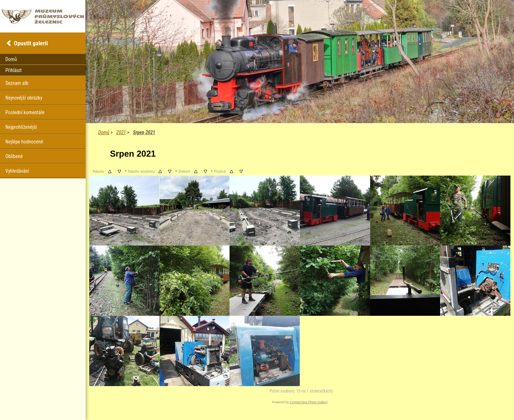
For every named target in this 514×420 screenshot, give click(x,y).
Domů (104, 132)
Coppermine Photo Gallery (309, 402)
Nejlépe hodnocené (24, 142)
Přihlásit (14, 70)
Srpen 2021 (144, 132)
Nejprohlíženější (21, 127)
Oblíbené (14, 156)
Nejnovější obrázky (24, 98)
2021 (121, 132)
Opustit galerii (31, 43)
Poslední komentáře (25, 112)
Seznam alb (17, 83)
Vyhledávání (17, 171)
